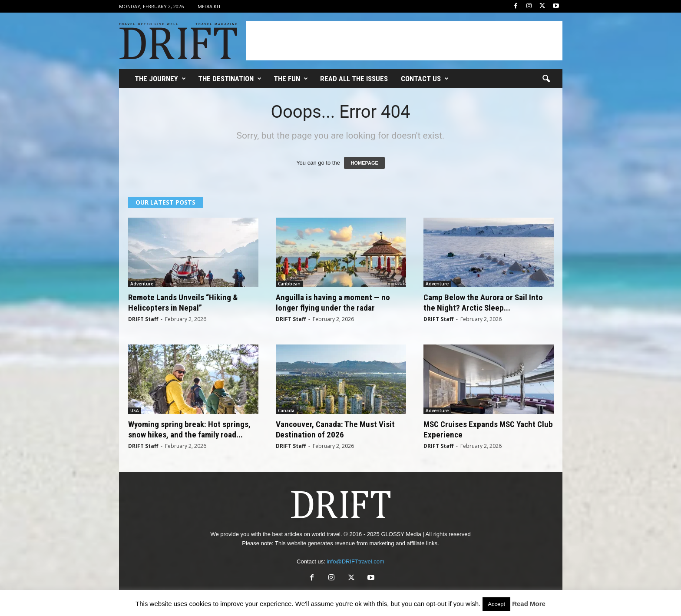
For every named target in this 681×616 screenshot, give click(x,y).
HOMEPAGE (364, 163)
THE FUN (291, 79)
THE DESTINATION (230, 79)
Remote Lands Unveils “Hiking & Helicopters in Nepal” (183, 303)
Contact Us (425, 79)
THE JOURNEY (160, 79)
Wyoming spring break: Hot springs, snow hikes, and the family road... (189, 429)
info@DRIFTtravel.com (355, 561)
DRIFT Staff (143, 319)
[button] (546, 79)
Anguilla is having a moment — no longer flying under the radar (333, 303)
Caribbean (289, 284)
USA (135, 411)
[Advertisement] (404, 41)
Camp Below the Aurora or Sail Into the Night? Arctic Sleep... (483, 303)
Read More (529, 604)
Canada (286, 411)
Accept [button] (496, 604)
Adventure (142, 284)
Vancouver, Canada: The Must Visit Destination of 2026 (335, 429)
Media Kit (209, 6)
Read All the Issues (354, 79)
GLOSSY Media (401, 534)
